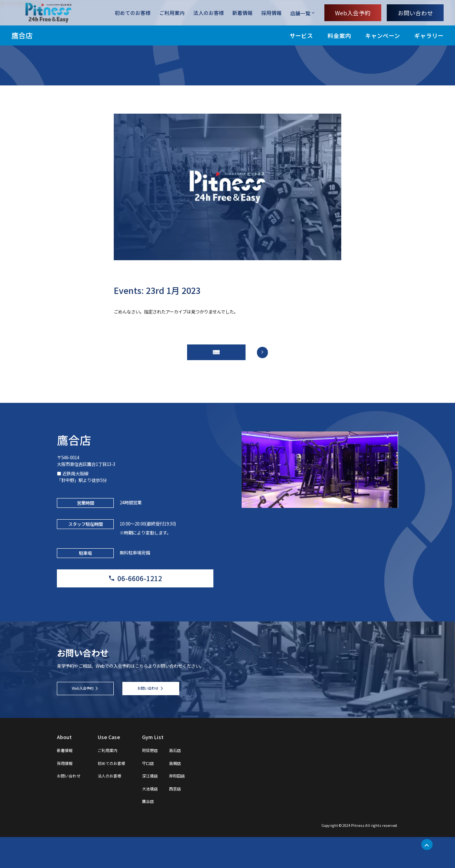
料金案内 (339, 35)
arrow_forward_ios (270, 357)
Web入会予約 (353, 13)
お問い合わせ (415, 13)
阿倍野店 (167, 781)
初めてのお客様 (133, 13)
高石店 (197, 781)
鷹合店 (22, 35)
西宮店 (197, 819)
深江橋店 (167, 807)
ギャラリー (429, 35)
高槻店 (197, 794)
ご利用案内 (172, 13)
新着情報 (242, 13)
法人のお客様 (209, 13)
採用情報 (271, 13)
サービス (301, 35)
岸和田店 (199, 807)
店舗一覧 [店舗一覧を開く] (300, 13)
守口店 (165, 794)
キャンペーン (383, 35)
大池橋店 (167, 819)
